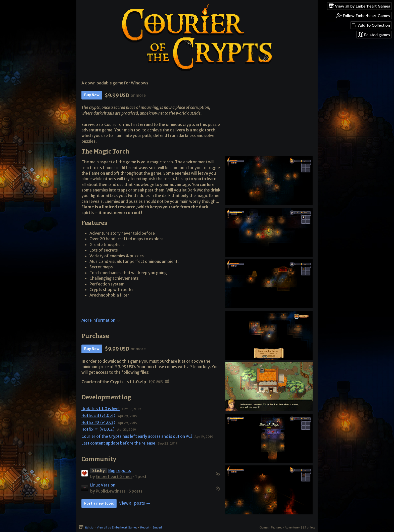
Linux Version (103, 485)
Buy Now (92, 95)
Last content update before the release (118, 443)
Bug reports (119, 470)
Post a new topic (99, 503)
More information (101, 320)
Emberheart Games (114, 476)
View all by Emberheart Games (117, 527)
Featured (277, 527)
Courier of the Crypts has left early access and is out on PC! (137, 436)
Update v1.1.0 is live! (101, 409)
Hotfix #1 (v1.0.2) (98, 429)
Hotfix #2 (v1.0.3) (98, 422)
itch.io (89, 527)
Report (145, 527)
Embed (157, 527)
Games (264, 527)
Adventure (292, 527)
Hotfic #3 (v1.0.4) (98, 415)
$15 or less (308, 527)
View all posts (132, 503)
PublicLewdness (111, 491)
